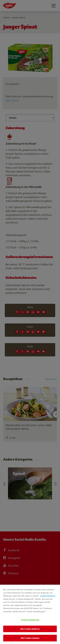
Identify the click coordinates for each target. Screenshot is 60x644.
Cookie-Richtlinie (48, 596)
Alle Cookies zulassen (30, 638)
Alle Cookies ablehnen (30, 629)
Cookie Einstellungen (30, 620)
